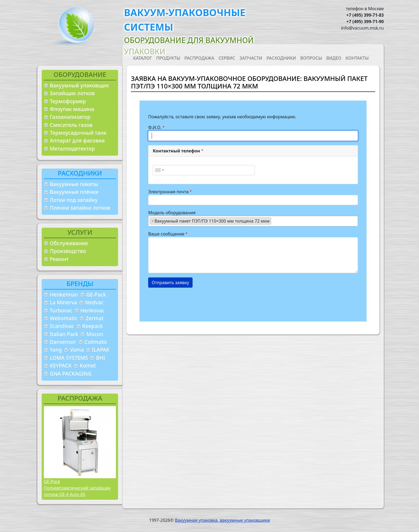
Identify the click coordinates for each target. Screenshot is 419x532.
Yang (56, 350)
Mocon (95, 334)
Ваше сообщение (166, 234)
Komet (88, 365)
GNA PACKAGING (71, 374)
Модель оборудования (172, 213)
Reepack (93, 326)
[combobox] (159, 170)
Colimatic (96, 342)
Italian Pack (64, 334)
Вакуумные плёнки (74, 192)
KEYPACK (61, 365)
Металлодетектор (72, 149)
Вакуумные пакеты (74, 184)
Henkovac (93, 310)
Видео (334, 58)
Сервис (227, 58)
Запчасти (251, 58)
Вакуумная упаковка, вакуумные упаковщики (222, 520)
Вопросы (311, 58)
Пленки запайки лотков (80, 208)
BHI (101, 358)
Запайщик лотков (72, 93)
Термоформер (68, 101)
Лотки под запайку (74, 200)
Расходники (281, 58)
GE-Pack (96, 294)
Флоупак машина (72, 109)
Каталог (143, 58)
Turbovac (61, 310)
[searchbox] (274, 221)
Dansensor (63, 342)
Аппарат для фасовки (77, 140)
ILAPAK (101, 350)
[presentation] (189, 302)
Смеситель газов (71, 125)
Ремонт (59, 259)
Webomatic (64, 318)
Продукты (168, 58)
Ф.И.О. (155, 127)
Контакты (357, 58)
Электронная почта (168, 192)
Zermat (95, 318)
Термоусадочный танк (78, 133)
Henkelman (64, 294)
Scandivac (62, 326)
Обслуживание (69, 243)
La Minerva (63, 302)
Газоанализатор (70, 117)
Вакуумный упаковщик (79, 85)
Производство (68, 251)
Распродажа (199, 58)
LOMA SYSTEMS (69, 358)
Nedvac (94, 302)
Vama (77, 350)
